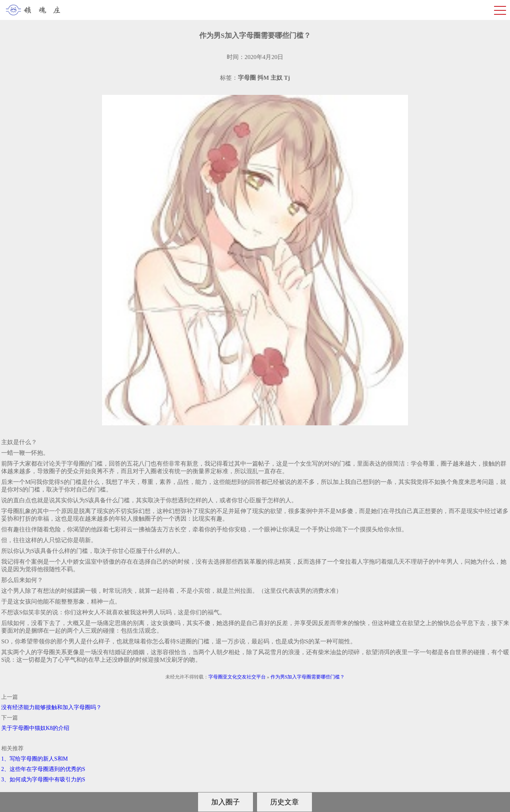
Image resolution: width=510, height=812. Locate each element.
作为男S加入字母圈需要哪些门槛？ (308, 677)
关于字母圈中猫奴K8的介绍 (35, 728)
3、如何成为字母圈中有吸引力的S (43, 780)
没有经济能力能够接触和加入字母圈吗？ (51, 707)
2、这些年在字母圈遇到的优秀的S (43, 769)
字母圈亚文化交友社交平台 (237, 677)
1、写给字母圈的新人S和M (34, 759)
